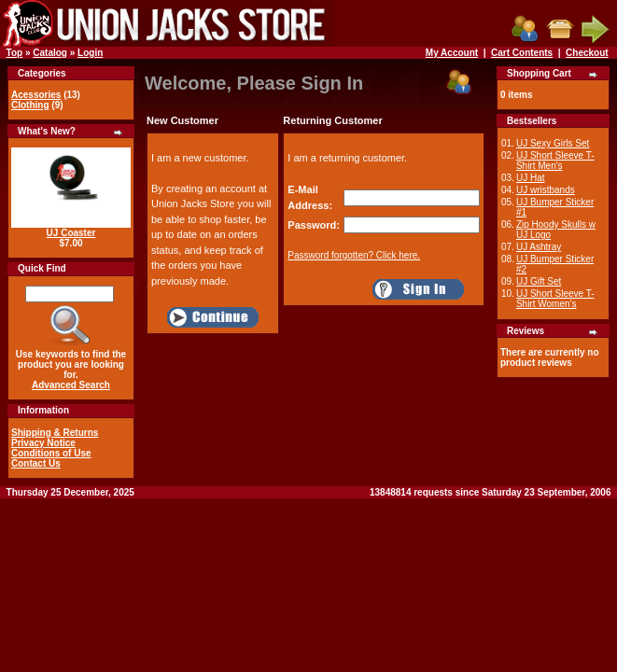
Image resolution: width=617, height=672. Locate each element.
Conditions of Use (51, 453)
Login (90, 53)
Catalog (50, 53)
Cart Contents (522, 53)
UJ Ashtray (539, 247)
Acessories (36, 95)
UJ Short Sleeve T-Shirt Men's (555, 161)
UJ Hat (531, 178)
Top (15, 53)
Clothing (30, 105)
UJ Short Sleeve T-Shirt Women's (555, 299)
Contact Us (36, 463)
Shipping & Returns (55, 433)
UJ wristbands (546, 190)
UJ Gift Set (539, 281)
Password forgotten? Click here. (354, 255)
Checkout (587, 53)
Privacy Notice (43, 443)
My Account (452, 53)
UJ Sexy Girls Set (553, 143)
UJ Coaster (71, 233)
